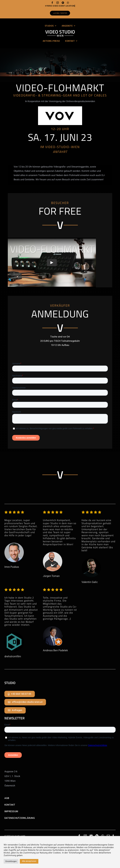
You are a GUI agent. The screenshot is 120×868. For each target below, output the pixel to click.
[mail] (108, 836)
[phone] (114, 836)
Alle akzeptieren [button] (29, 861)
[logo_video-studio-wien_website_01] (60, 31)
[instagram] (58, 3)
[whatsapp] (68, 3)
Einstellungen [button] (11, 861)
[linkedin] (91, 836)
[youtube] (63, 3)
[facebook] (52, 3)
